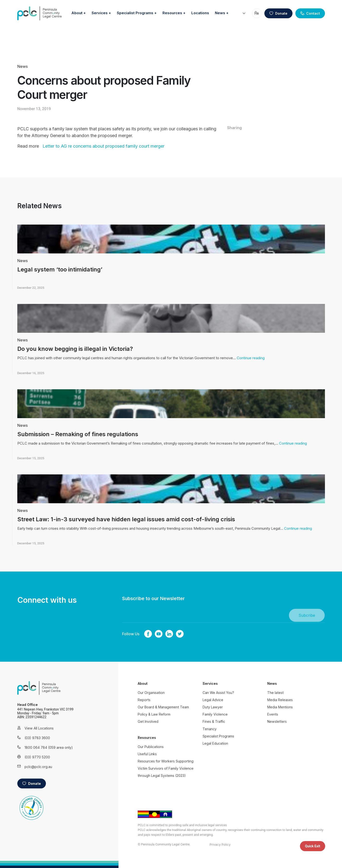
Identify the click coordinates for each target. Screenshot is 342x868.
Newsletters (277, 721)
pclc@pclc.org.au (38, 767)
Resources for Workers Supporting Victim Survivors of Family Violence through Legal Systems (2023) (166, 768)
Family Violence (215, 714)
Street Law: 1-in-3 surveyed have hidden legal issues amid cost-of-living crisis (126, 519)
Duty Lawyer (213, 707)
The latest (275, 693)
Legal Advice (213, 700)
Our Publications (151, 747)
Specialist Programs (169, 11)
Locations (235, 11)
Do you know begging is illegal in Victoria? (75, 349)
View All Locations (39, 728)
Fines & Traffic (214, 721)
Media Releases (280, 700)
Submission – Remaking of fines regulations (78, 434)
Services (134, 11)
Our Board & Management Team (163, 707)
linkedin (169, 634)
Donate (278, 18)
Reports (144, 700)
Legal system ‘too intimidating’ (60, 269)
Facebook (148, 634)
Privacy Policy (220, 844)
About (111, 11)
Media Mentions (280, 707)
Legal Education (215, 743)
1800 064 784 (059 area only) (43, 747)
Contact (310, 18)
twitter (180, 634)
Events (273, 714)
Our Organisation (151, 693)
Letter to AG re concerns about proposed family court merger (103, 146)
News (235, 20)
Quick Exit (313, 846)
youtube (159, 634)
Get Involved (148, 721)
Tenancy (210, 729)
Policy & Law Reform (154, 714)
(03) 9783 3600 (37, 738)
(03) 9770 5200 (37, 757)
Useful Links (147, 754)
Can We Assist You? (218, 693)
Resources (207, 11)
